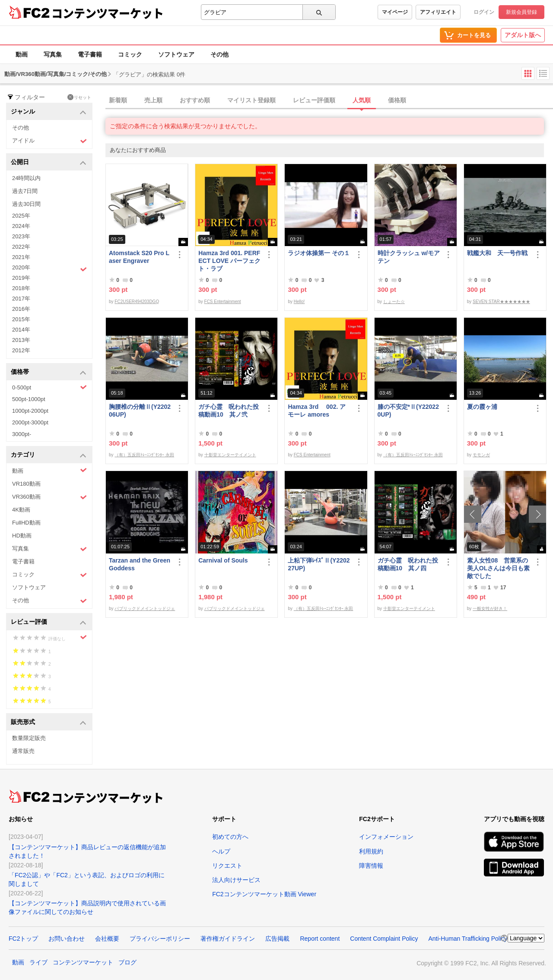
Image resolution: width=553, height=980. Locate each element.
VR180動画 (26, 484)
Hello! (299, 302)
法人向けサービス (236, 880)
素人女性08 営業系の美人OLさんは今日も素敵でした (498, 568)
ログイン (484, 12)
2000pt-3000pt (30, 422)
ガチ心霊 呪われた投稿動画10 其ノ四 (408, 564)
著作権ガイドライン (228, 939)
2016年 (21, 309)
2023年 (21, 236)
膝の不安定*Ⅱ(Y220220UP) (408, 411)
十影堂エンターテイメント (230, 455)
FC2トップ (23, 939)
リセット (79, 97)
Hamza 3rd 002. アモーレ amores (317, 411)
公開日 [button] (49, 163)
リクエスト (227, 866)
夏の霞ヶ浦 (482, 407)
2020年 (49, 269)
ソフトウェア (176, 54)
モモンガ (481, 455)
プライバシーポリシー (160, 939)
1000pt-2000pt (30, 411)
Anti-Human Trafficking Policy (468, 939)
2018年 (21, 288)
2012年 (21, 350)
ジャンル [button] (49, 112)
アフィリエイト (438, 12)
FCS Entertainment (223, 302)
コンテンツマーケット (108, 13)
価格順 (397, 100)
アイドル (49, 141)
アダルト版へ (523, 35)
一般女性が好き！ (490, 609)
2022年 (21, 247)
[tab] (329, 101)
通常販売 (23, 751)
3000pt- (22, 434)
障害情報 (371, 866)
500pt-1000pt (29, 399)
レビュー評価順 (314, 100)
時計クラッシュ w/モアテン (409, 257)
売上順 (153, 100)
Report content (320, 939)
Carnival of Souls (223, 560)
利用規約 (371, 851)
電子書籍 (90, 54)
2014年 (21, 330)
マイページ (395, 12)
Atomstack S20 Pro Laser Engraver (139, 257)
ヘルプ (221, 851)
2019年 (21, 278)
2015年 (21, 319)
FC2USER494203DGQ (137, 302)
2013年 (21, 340)
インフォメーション (386, 837)
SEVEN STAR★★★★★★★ (501, 302)
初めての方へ (230, 837)
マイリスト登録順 (251, 100)
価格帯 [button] (49, 372)
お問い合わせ (67, 939)
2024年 (21, 226)
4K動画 (21, 510)
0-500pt (49, 387)
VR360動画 (49, 497)
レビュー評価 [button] (49, 622)
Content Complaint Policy (384, 939)
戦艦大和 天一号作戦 (497, 253)
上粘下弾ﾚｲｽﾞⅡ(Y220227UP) (319, 564)
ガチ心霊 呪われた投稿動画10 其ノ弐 (229, 411)
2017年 (21, 299)
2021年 (21, 257)
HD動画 (22, 536)
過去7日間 (25, 191)
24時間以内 (26, 178)
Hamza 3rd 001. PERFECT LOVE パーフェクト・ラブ (229, 261)
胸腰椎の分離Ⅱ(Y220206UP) (140, 411)
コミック (130, 54)
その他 (219, 54)
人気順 (362, 100)
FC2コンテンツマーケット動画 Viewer (264, 894)
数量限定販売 (29, 738)
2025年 (21, 216)
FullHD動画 (26, 523)
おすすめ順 (195, 100)
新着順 (118, 100)
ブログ (127, 962)
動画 (22, 54)
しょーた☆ (394, 302)
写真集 (53, 54)
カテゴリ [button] (49, 455)
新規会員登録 (521, 12)
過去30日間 (26, 204)
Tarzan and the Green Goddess (140, 564)
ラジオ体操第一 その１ (319, 253)
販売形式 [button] (49, 722)
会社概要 (107, 939)
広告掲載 (277, 939)
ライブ (38, 962)
